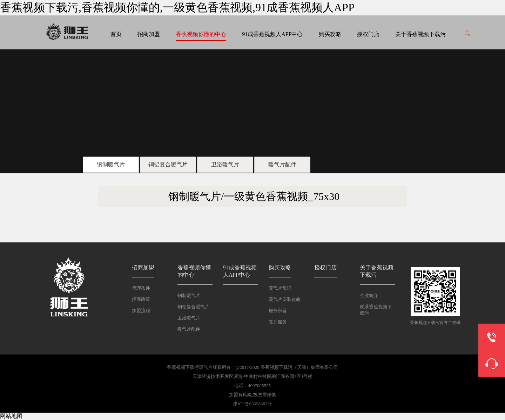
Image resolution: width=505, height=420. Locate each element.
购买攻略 (330, 34)
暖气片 (206, 367)
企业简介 (369, 295)
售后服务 (278, 322)
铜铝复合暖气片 (168, 164)
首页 (116, 34)
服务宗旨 (278, 311)
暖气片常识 (280, 288)
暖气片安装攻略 (285, 299)
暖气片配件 (282, 164)
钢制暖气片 (111, 164)
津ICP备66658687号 (252, 404)
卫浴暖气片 (225, 164)
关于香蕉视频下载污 (420, 34)
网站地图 (11, 416)
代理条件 (141, 288)
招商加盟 (149, 34)
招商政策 (141, 299)
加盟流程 (141, 311)
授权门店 (368, 34)
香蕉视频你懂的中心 (201, 34)
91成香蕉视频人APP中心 (272, 34)
